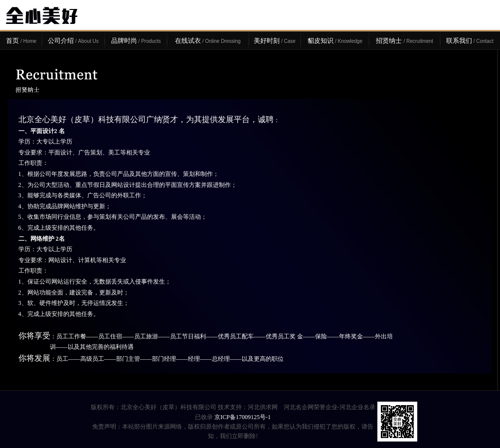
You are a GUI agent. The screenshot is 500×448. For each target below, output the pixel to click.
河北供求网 (263, 407)
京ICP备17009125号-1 (243, 417)
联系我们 (470, 41)
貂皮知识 (335, 41)
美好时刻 (275, 41)
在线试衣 (208, 41)
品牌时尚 (136, 41)
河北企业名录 (357, 407)
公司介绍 (73, 41)
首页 (21, 41)
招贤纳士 (404, 41)
